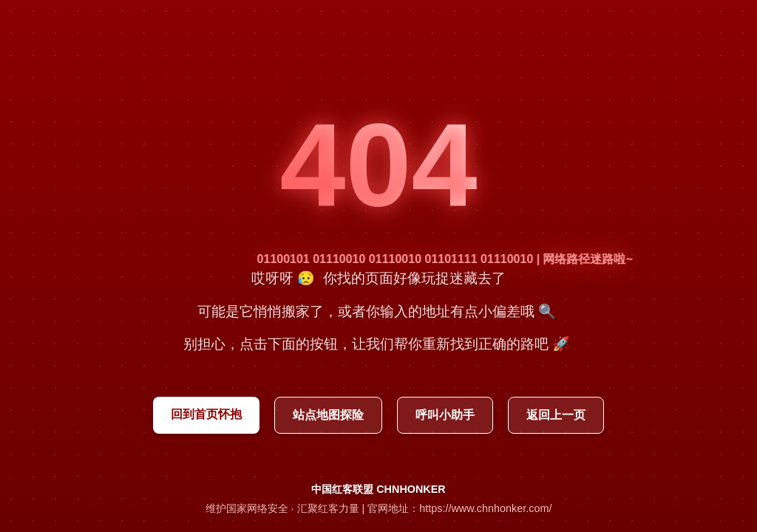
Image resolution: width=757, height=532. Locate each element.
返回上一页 (556, 415)
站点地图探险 (328, 415)
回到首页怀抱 (206, 414)
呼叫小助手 (445, 415)
